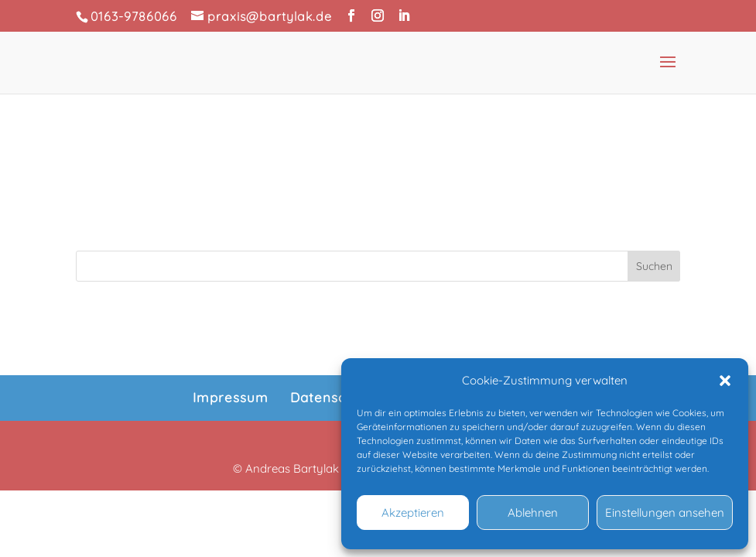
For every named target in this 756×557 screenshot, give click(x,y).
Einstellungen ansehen (665, 513)
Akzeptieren (413, 513)
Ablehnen (533, 513)
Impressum (231, 397)
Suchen (654, 266)
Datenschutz (333, 397)
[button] (725, 381)
